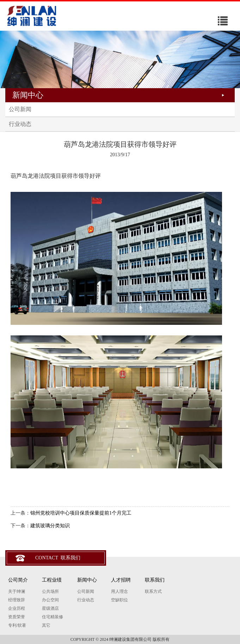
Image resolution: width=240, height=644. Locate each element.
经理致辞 (17, 600)
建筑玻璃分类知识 (50, 526)
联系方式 (153, 591)
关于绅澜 (17, 591)
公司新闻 (20, 109)
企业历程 (17, 608)
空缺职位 (119, 600)
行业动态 (20, 124)
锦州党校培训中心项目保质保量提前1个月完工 (81, 513)
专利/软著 (17, 625)
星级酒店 (50, 608)
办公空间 (50, 600)
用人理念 (119, 591)
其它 (46, 625)
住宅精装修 (53, 617)
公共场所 (50, 591)
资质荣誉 (17, 617)
